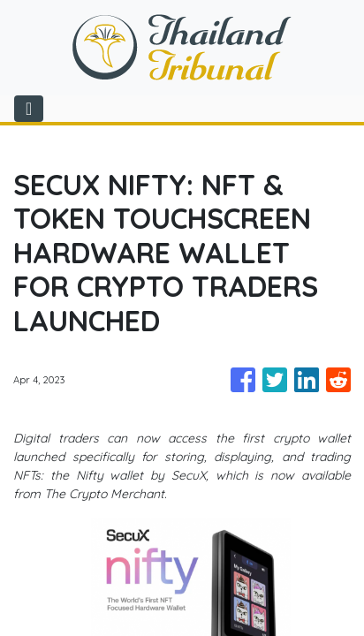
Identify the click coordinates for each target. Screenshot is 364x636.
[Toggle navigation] (29, 109)
